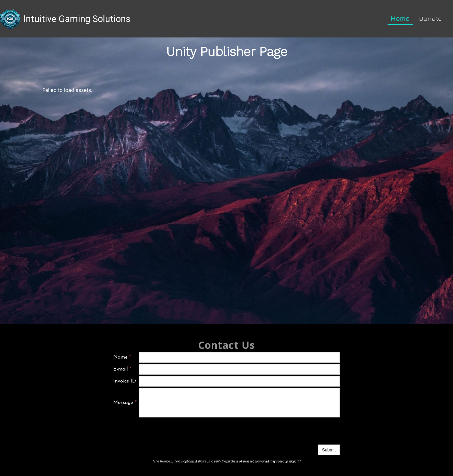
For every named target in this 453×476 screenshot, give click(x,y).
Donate (431, 18)
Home (400, 18)
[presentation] (187, 431)
